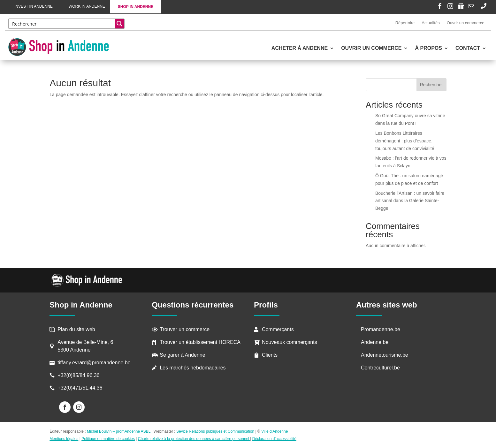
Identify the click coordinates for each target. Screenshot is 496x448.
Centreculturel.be (380, 368)
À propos (428, 48)
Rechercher (431, 85)
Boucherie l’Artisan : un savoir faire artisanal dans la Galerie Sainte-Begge (410, 201)
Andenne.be (375, 342)
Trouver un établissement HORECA (200, 342)
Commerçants (278, 329)
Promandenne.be (381, 329)
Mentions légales (64, 439)
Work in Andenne (87, 6)
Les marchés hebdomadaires (193, 368)
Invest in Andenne (34, 6)
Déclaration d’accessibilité (274, 439)
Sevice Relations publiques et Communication (215, 431)
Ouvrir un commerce (466, 23)
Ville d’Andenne (274, 431)
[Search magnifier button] (119, 24)
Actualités (431, 23)
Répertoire (405, 23)
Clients (270, 355)
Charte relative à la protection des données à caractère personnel (194, 439)
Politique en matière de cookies (108, 439)
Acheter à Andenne (300, 48)
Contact (468, 48)
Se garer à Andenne (182, 355)
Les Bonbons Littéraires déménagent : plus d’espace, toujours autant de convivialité (405, 141)
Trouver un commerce (185, 329)
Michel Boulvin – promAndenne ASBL (119, 431)
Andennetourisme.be (385, 355)
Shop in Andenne (136, 7)
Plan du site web (76, 329)
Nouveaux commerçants (290, 342)
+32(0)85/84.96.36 (78, 375)
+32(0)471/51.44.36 (81, 388)
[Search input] (62, 24)
